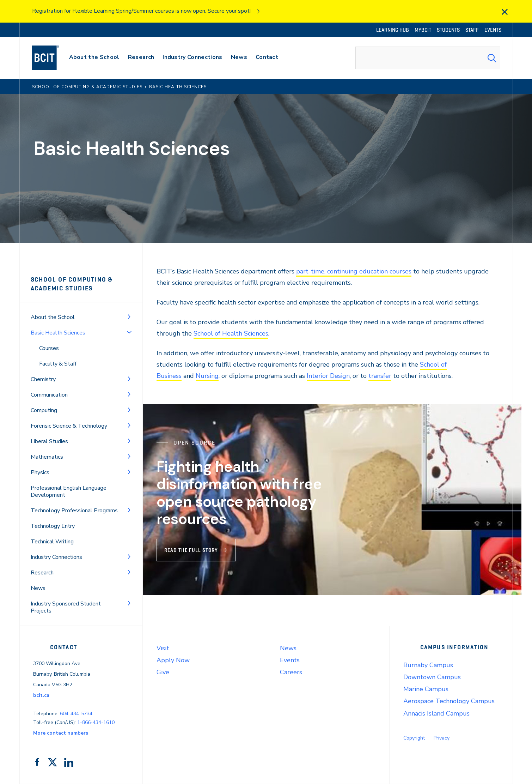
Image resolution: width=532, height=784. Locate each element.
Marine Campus (426, 689)
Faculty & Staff (58, 364)
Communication (49, 395)
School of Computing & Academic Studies (72, 284)
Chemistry (43, 379)
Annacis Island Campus (436, 713)
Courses (49, 348)
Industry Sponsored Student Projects (66, 607)
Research (42, 573)
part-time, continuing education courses (354, 271)
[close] (505, 12)
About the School (53, 317)
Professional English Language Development (69, 491)
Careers (291, 672)
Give (163, 672)
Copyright (414, 738)
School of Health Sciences (231, 333)
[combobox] (428, 58)
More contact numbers (61, 733)
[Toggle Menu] (129, 316)
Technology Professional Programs (74, 511)
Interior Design (328, 376)
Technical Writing (52, 542)
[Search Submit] (492, 58)
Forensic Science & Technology (69, 426)
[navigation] (52, 58)
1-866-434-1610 (96, 722)
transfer (380, 376)
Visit (163, 648)
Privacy (442, 738)
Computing (44, 410)
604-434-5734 (76, 714)
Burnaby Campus (428, 665)
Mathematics (47, 457)
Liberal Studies (49, 441)
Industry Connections (56, 557)
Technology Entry (53, 526)
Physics (40, 472)
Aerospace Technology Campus (449, 701)
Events (290, 660)
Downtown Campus (432, 677)
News (38, 588)
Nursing (207, 376)
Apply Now (173, 660)
